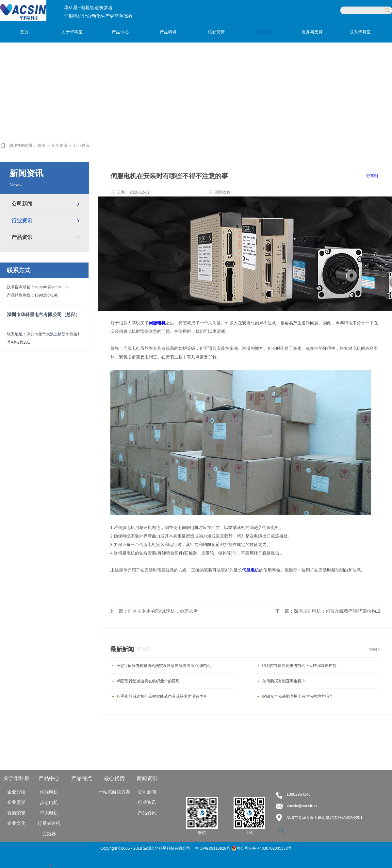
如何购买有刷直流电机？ (284, 681)
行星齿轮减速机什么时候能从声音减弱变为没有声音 (162, 696)
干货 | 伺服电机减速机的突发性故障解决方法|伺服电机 (164, 666)
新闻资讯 (59, 145)
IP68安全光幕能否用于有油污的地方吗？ (298, 696)
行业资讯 (81, 145)
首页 (24, 32)
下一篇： (328, 611)
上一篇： (154, 611)
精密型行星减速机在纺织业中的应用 (148, 681)
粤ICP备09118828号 (213, 848)
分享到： (374, 176)
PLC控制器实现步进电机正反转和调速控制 (299, 666)
